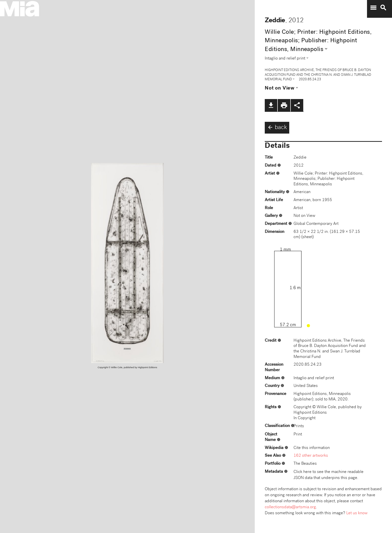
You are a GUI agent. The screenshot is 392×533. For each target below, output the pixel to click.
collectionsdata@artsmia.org (290, 507)
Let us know (357, 513)
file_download (271, 105)
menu (373, 8)
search (383, 8)
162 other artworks (311, 456)
